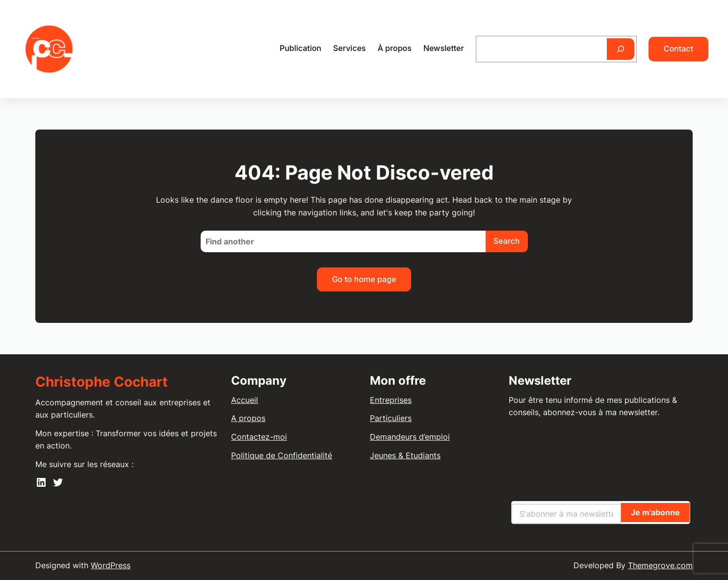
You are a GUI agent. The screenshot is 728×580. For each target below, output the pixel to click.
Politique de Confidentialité (282, 455)
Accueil (245, 400)
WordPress (111, 565)
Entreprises (391, 400)
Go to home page (364, 279)
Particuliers (391, 418)
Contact (678, 49)
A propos (248, 418)
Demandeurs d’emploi (410, 437)
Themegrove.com (660, 565)
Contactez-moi (259, 437)
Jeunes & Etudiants (405, 455)
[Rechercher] (621, 49)
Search (507, 241)
